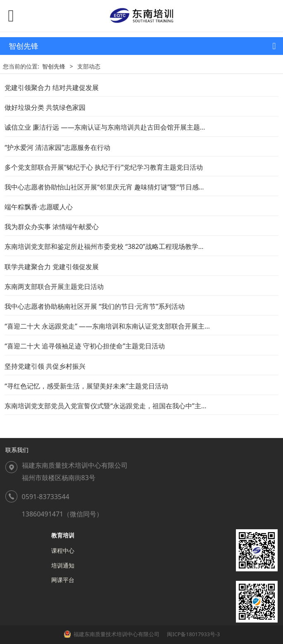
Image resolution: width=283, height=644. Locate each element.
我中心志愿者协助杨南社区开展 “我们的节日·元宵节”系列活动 (95, 306)
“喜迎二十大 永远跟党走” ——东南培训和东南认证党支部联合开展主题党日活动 (121, 326)
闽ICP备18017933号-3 (193, 634)
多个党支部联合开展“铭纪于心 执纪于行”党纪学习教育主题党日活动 (104, 167)
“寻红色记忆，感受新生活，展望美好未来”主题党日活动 (86, 386)
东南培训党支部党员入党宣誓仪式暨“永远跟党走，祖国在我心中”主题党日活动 (119, 406)
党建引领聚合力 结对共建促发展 (52, 88)
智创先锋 (54, 66)
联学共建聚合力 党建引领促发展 (52, 267)
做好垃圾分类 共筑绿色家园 (45, 107)
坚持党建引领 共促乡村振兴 (45, 366)
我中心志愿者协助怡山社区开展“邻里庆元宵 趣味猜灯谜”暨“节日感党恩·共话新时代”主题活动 (140, 187)
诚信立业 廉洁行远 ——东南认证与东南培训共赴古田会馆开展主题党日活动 (115, 127)
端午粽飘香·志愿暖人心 (38, 207)
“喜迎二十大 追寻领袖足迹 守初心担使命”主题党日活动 (85, 346)
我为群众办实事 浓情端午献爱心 (52, 227)
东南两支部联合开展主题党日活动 (54, 286)
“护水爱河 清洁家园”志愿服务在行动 (57, 147)
